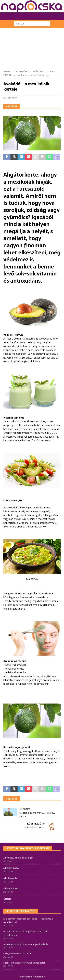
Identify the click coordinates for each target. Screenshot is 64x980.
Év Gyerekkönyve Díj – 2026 (17, 953)
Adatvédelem (25, 977)
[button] (59, 16)
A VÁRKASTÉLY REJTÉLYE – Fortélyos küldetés (26, 944)
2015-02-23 (12, 98)
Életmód (22, 72)
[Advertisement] (32, 50)
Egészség (39, 72)
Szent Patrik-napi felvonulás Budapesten (24, 963)
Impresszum (39, 977)
